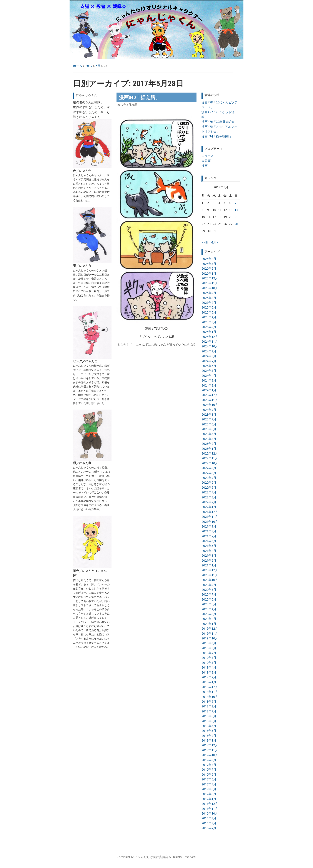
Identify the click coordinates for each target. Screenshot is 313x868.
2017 (89, 66)
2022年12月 (210, 453)
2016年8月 (209, 823)
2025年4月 (209, 317)
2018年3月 (209, 731)
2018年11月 (210, 692)
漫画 (205, 165)
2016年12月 (210, 804)
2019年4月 (209, 667)
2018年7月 (209, 711)
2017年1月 (209, 799)
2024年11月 (210, 341)
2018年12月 (210, 687)
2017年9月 (209, 760)
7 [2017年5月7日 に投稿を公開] (235, 203)
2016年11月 (210, 809)
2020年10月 (210, 580)
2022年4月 (209, 492)
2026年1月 (209, 273)
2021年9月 (209, 526)
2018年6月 (209, 716)
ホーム (78, 66)
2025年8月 (209, 298)
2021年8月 (209, 531)
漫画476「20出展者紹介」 (220, 122)
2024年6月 (209, 366)
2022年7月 (209, 478)
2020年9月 (209, 585)
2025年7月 (209, 303)
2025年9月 (209, 293)
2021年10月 (210, 522)
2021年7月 (209, 536)
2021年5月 (209, 546)
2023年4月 (209, 434)
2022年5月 (209, 487)
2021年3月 (209, 555)
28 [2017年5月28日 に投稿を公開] (236, 224)
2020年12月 (210, 570)
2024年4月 (209, 376)
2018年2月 (209, 736)
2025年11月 (210, 283)
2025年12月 (210, 278)
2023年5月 (209, 429)
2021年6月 (209, 541)
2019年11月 (210, 633)
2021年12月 (210, 512)
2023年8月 (209, 414)
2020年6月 (209, 599)
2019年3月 (209, 672)
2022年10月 (210, 463)
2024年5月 (209, 371)
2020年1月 (209, 624)
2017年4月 (209, 784)
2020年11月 (210, 575)
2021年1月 (209, 565)
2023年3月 (209, 439)
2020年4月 (209, 609)
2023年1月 (209, 449)
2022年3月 (209, 497)
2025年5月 (209, 312)
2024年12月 (210, 337)
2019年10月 (210, 638)
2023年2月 (209, 444)
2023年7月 (209, 419)
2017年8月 (209, 765)
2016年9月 (209, 818)
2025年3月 (209, 322)
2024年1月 (209, 390)
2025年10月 (210, 288)
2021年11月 (210, 517)
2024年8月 (209, 356)
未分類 (206, 161)
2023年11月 (210, 400)
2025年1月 (209, 332)
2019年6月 (209, 658)
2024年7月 (209, 361)
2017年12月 (210, 745)
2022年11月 (210, 458)
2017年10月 (210, 755)
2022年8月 (209, 473)
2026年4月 (209, 259)
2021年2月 (209, 560)
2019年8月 (209, 648)
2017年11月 (210, 750)
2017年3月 (209, 789)
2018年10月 (210, 697)
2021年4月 (209, 551)
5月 (98, 66)
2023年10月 (210, 405)
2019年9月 (209, 643)
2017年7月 (209, 769)
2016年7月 (209, 828)
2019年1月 (209, 682)
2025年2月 (209, 327)
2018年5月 (209, 721)
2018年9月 (209, 701)
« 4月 (205, 242)
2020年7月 (209, 594)
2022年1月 (209, 507)
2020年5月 (209, 604)
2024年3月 (209, 380)
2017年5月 (209, 779)
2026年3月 (209, 264)
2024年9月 (209, 351)
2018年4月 (209, 726)
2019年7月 (209, 653)
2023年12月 (210, 395)
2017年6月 (209, 774)
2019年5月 (209, 663)
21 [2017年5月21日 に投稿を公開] (236, 217)
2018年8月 (209, 706)
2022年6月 (209, 482)
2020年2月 (209, 619)
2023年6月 (209, 424)
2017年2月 (209, 794)
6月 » (215, 242)
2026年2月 (209, 268)
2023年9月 (209, 410)
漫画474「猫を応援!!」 (217, 136)
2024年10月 (210, 346)
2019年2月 (209, 677)
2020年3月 (209, 614)
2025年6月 (209, 307)
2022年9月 (209, 468)
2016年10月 (210, 813)
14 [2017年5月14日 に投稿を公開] (236, 210)
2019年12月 (210, 628)
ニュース (208, 156)
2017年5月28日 (127, 105)
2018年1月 (209, 740)
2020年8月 (209, 590)
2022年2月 (209, 502)
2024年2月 (209, 385)
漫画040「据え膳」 (140, 97)
